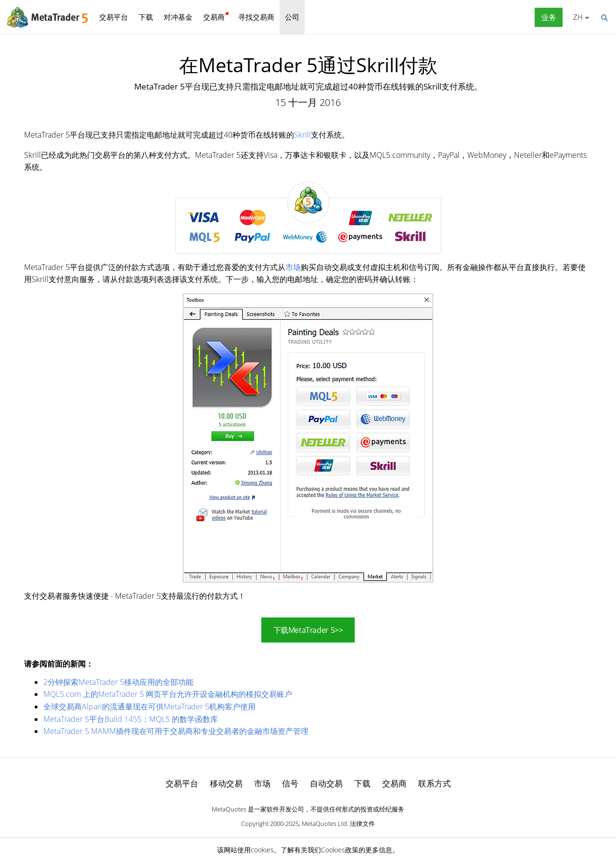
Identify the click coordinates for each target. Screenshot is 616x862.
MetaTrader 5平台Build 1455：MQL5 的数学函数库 (131, 719)
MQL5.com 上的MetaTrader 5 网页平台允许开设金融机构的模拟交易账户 (168, 694)
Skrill (302, 135)
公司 (292, 17)
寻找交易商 (256, 17)
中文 (576, 17)
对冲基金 (178, 17)
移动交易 (226, 783)
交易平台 (114, 17)
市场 (293, 267)
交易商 (214, 17)
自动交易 (326, 783)
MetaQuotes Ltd (324, 823)
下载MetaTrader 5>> (308, 630)
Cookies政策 (340, 850)
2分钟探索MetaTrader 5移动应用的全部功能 (118, 682)
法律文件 (362, 823)
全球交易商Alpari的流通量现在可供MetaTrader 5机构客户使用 (149, 707)
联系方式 (435, 783)
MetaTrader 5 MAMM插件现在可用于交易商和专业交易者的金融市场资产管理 (176, 731)
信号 (290, 783)
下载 (146, 17)
